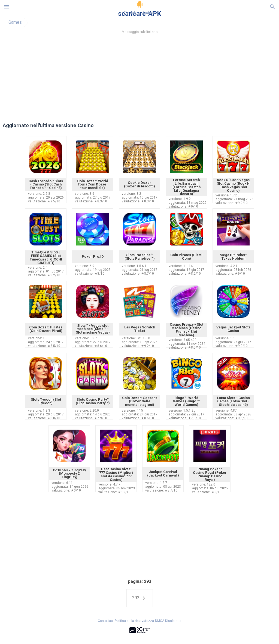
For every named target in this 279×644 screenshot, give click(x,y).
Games (15, 22)
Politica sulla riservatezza (134, 621)
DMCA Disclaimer (168, 621)
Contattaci (106, 621)
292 (140, 598)
